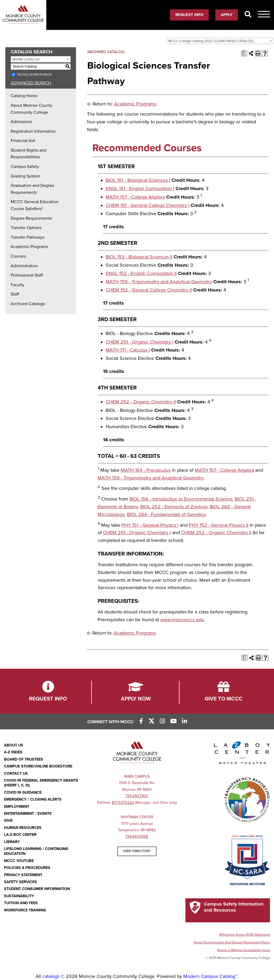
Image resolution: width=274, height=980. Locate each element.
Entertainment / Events (28, 814)
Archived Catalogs (28, 304)
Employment (17, 807)
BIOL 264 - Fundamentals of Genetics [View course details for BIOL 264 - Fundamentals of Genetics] (166, 514)
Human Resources (23, 828)
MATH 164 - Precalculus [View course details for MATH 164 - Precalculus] (146, 470)
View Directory (137, 851)
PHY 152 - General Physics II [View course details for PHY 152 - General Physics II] (219, 525)
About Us (14, 745)
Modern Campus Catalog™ (210, 976)
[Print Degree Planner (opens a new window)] (244, 53)
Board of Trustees (24, 759)
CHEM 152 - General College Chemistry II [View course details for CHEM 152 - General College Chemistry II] (149, 290)
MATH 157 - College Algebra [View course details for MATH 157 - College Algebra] (135, 197)
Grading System (25, 176)
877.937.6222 (123, 803)
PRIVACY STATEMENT (23, 875)
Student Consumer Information (37, 889)
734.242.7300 (137, 796)
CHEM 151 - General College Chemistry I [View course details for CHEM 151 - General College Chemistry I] (148, 205)
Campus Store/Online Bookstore (38, 766)
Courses (18, 256)
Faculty (18, 285)
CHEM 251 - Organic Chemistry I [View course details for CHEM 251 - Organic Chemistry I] (140, 342)
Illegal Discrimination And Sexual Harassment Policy (232, 942)
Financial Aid (23, 141)
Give (8, 820)
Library (12, 842)
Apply (227, 15)
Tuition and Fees (21, 903)
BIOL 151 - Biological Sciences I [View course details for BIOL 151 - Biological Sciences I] (138, 180)
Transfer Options (26, 228)
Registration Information (33, 131)
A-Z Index (13, 752)
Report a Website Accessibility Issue (244, 950)
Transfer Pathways (28, 237)
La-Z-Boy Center (20, 835)
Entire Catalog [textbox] (26, 60)
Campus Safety (25, 167)
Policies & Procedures (27, 868)
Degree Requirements (31, 218)
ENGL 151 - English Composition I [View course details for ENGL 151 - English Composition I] (140, 188)
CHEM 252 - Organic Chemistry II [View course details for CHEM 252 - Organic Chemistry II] (141, 402)
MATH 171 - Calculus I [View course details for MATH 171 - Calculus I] (128, 350)
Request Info (189, 15)
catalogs (51, 976)
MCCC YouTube (19, 861)
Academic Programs (29, 247)
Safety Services (20, 882)
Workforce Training (25, 910)
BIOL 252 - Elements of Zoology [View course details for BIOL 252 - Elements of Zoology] (174, 507)
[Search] (248, 15)
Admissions (21, 122)
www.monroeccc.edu (182, 620)
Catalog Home (24, 96)
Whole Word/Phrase (35, 74)
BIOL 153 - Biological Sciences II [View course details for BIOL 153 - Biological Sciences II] (139, 257)
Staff (15, 294)
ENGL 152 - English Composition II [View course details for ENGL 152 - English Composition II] (141, 273)
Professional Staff (27, 275)
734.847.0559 (137, 837)
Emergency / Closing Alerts (33, 799)
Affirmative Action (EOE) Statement (245, 935)
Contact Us (16, 774)
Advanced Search (31, 83)
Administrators (24, 266)
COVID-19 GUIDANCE (23, 792)
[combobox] (220, 41)
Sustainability (19, 896)
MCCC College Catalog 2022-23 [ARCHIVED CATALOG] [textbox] (211, 41)
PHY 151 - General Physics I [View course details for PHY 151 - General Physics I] (150, 525)
